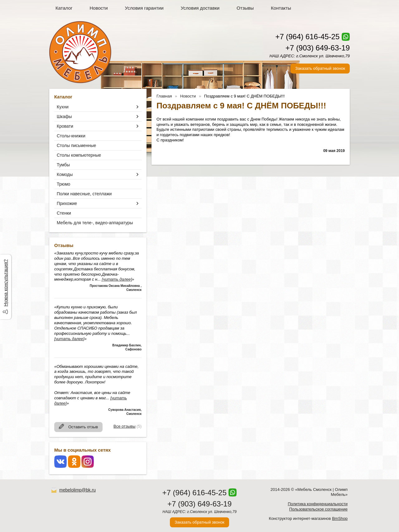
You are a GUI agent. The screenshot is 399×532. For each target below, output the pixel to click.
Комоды (65, 174)
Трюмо (63, 184)
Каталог (64, 8)
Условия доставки (200, 8)
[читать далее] (117, 279)
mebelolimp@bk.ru (77, 490)
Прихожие (67, 203)
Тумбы (63, 165)
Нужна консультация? (5, 283)
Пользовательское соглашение (318, 509)
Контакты (281, 8)
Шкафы (64, 116)
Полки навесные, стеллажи (84, 194)
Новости (99, 8)
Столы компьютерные (79, 155)
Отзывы (245, 8)
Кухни (63, 107)
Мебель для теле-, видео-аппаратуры (95, 223)
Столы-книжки (71, 136)
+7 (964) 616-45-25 (307, 37)
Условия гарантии (144, 8)
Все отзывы (124, 426)
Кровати (65, 126)
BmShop (340, 518)
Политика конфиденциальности (318, 504)
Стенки (64, 213)
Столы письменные (76, 145)
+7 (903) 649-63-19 (318, 48)
